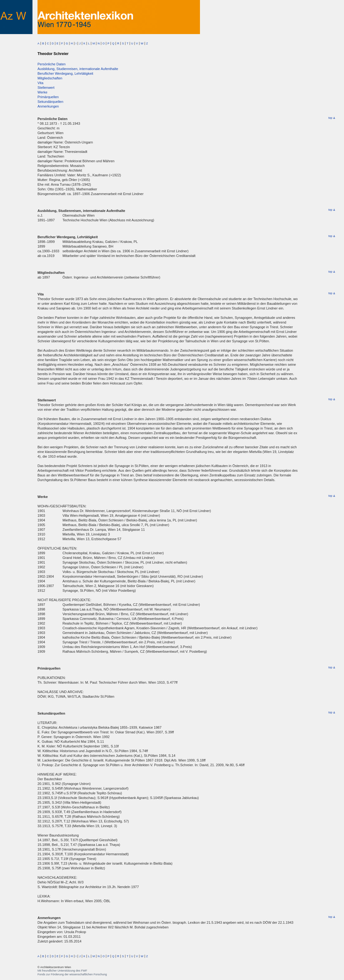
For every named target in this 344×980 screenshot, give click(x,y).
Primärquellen (48, 97)
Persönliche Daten (52, 64)
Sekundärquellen (50, 102)
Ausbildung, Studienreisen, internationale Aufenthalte (78, 69)
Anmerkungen (48, 106)
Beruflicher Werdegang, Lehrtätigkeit (65, 73)
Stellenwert (46, 88)
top (332, 118)
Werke (42, 92)
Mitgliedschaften (50, 78)
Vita (40, 83)
